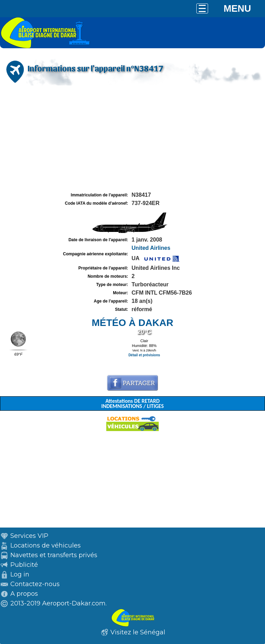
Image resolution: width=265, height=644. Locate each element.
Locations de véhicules (46, 545)
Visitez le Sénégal (138, 632)
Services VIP (29, 536)
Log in (20, 574)
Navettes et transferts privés (54, 555)
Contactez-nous (35, 584)
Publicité (24, 565)
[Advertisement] (132, 139)
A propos (24, 594)
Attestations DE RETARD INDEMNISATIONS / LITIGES (132, 403)
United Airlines (151, 248)
